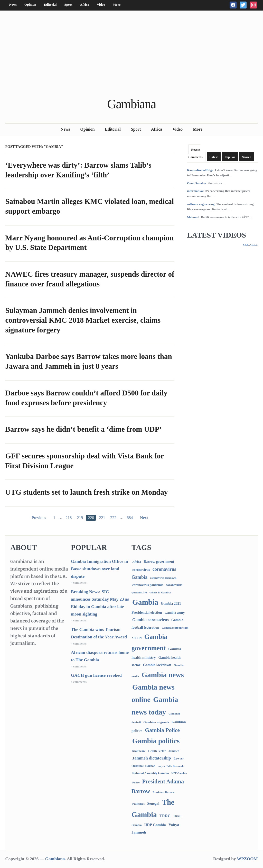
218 (69, 518)
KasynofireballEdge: (201, 170)
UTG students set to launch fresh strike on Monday (86, 492)
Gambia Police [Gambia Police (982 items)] (162, 730)
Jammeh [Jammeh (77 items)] (174, 751)
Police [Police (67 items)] (136, 782)
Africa (85, 4)
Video (101, 4)
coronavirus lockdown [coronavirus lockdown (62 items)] (163, 578)
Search (247, 157)
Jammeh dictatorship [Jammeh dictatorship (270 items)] (152, 758)
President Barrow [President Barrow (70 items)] (163, 792)
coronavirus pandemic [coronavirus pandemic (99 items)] (148, 585)
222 (113, 518)
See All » (250, 245)
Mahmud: (194, 217)
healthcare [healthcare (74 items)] (139, 751)
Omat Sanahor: (197, 183)
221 (102, 518)
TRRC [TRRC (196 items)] (165, 816)
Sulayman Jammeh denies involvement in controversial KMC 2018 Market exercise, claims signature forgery (83, 320)
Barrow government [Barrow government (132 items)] (159, 562)
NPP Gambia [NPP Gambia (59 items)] (179, 773)
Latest (214, 157)
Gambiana (131, 104)
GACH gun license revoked (96, 675)
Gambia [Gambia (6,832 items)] (145, 602)
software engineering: (201, 204)
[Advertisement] (132, 55)
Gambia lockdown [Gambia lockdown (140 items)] (157, 665)
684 (130, 518)
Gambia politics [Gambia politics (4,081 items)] (156, 741)
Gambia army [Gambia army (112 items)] (175, 613)
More (117, 4)
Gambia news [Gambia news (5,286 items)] (163, 675)
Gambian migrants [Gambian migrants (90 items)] (156, 722)
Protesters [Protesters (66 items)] (138, 804)
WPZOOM (247, 859)
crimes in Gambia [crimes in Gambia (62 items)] (160, 592)
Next (144, 518)
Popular (230, 157)
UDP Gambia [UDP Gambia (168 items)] (155, 825)
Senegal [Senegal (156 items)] (153, 803)
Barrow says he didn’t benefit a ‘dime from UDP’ (83, 429)
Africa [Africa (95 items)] (137, 562)
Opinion (30, 4)
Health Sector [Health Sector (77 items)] (157, 751)
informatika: (195, 191)
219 (80, 518)
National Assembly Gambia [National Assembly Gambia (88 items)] (151, 773)
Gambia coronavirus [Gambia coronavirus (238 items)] (151, 620)
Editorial (50, 4)
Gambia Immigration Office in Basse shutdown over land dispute (99, 569)
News (13, 4)
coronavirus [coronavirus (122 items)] (141, 570)
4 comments (79, 583)
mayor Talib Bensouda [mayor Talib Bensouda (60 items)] (171, 766)
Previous (39, 518)
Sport (68, 4)
